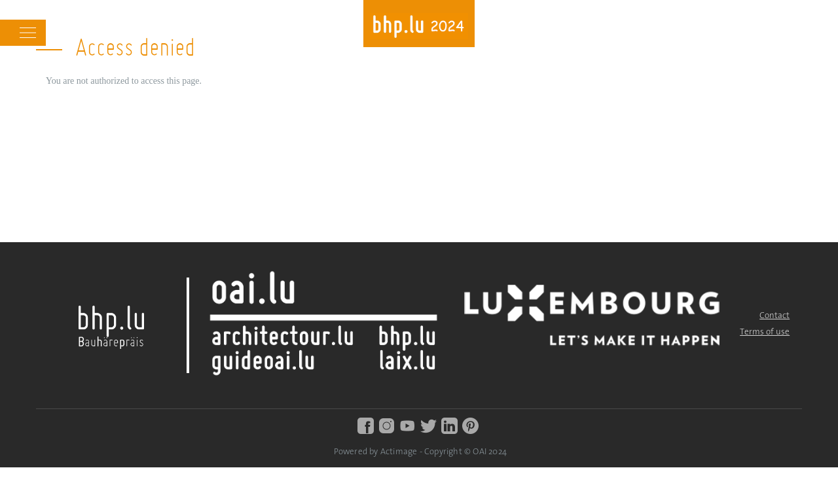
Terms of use (765, 332)
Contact (774, 316)
